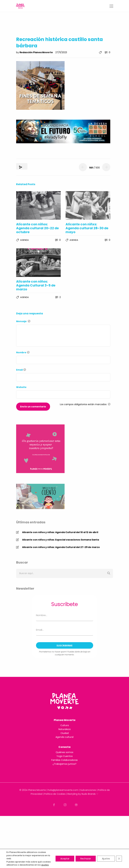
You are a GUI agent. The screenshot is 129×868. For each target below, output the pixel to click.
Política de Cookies (55, 794)
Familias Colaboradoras (64, 760)
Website (21, 387)
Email (21, 370)
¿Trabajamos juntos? (64, 764)
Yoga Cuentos (65, 756)
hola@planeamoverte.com (63, 790)
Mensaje (23, 321)
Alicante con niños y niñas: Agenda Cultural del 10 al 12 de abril (60, 532)
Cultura (65, 725)
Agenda (24, 240)
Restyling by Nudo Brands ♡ (83, 794)
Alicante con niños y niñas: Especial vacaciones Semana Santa (61, 540)
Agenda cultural (64, 737)
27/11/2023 (61, 52)
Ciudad (65, 733)
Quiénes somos (64, 752)
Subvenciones (88, 790)
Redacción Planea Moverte (36, 52)
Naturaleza (64, 729)
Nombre (23, 352)
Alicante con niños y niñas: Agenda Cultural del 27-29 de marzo (61, 547)
